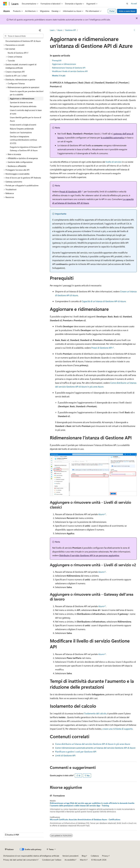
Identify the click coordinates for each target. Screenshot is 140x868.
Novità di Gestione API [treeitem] (17, 53)
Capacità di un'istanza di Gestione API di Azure (104, 301)
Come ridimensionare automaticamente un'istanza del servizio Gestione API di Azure (95, 748)
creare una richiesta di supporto (117, 729)
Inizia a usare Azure (127, 11)
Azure (60, 30)
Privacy (105, 856)
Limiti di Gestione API (65, 755)
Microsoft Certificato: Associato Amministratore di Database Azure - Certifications (85, 820)
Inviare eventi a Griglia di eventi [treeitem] (23, 125)
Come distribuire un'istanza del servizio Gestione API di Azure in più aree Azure (93, 744)
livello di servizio (114, 162)
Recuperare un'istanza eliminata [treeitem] (23, 106)
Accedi (134, 3)
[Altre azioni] (134, 30)
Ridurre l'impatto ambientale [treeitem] (22, 129)
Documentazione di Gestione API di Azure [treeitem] (23, 41)
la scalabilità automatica (113, 138)
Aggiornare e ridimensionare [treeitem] (22, 99)
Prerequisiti (57, 60)
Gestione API (71, 30)
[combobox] (23, 36)
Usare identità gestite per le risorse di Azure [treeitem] (25, 119)
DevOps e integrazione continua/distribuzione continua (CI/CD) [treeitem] (23, 140)
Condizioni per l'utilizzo (52, 860)
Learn (52, 30)
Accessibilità (70, 860)
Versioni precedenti (70, 856)
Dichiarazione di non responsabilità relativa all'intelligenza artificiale (31, 856)
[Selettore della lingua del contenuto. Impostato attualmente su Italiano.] (9, 849)
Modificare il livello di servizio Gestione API (70, 71)
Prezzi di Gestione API (70, 191)
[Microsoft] (5, 4)
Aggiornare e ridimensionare (64, 64)
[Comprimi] (40, 30)
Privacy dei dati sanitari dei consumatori (20, 860)
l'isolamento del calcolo (95, 713)
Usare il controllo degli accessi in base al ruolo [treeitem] (26, 112)
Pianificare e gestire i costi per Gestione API (76, 752)
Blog (84, 856)
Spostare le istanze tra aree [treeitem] (21, 102)
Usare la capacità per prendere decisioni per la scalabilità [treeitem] (27, 93)
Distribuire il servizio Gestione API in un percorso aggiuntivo (89, 555)
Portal (112, 11)
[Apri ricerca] (127, 4)
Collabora (95, 856)
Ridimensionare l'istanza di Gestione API (69, 68)
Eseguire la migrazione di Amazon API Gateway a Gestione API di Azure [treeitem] (26, 149)
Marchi (83, 860)
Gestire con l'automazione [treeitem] (21, 132)
